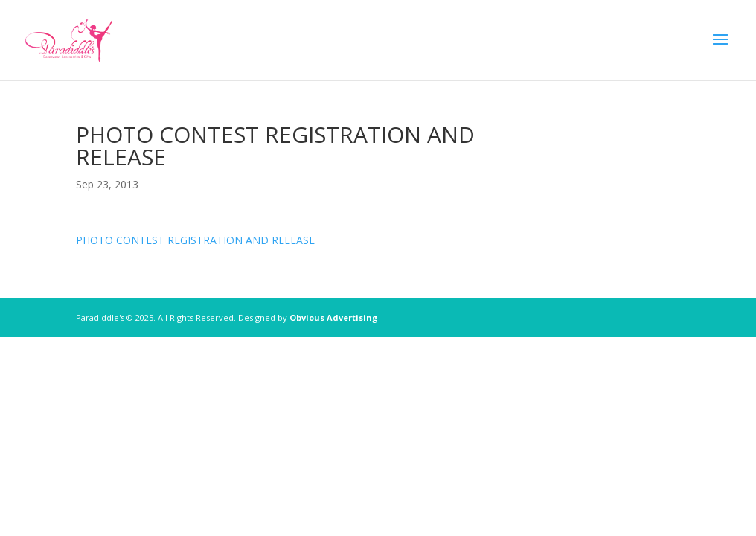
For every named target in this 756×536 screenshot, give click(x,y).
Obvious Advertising (333, 318)
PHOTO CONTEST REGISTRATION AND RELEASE (195, 240)
